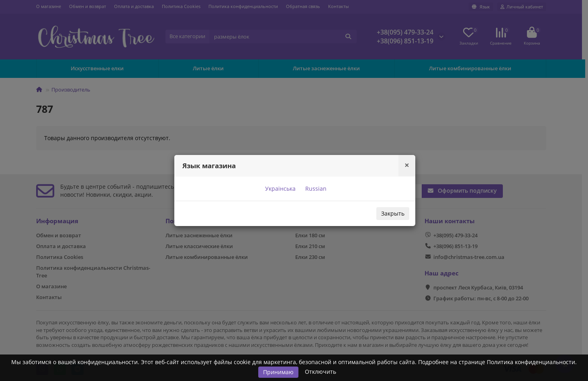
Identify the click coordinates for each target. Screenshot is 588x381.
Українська (280, 188)
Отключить (321, 372)
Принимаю (278, 372)
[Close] (407, 165)
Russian (315, 188)
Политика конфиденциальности (531, 362)
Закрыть (393, 213)
